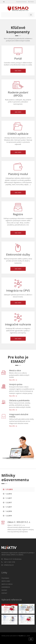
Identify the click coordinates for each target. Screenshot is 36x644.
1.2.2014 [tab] (7, 494)
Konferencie (6, 587)
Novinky (4, 590)
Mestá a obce (6, 581)
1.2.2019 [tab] (7, 516)
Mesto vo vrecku (7, 584)
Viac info (18, 71)
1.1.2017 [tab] (7, 498)
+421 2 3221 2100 (9, 562)
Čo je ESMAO (5, 578)
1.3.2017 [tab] (7, 503)
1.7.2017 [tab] (7, 507)
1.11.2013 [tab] (8, 489)
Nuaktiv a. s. (23, 636)
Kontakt (4, 593)
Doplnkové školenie (21, 2)
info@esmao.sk (9, 565)
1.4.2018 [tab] (7, 511)
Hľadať (31, 2)
